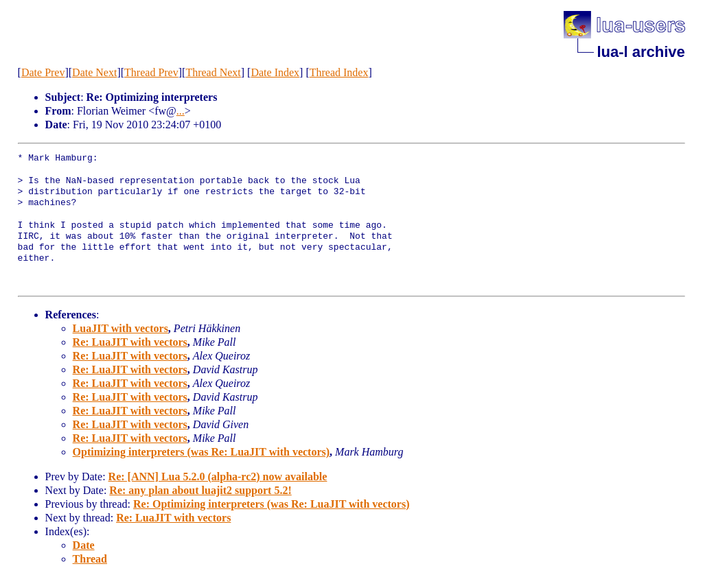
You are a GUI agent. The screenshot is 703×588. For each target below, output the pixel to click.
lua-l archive (641, 52)
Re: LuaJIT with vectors (130, 342)
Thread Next (213, 72)
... (181, 111)
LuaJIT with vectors (120, 328)
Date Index (275, 72)
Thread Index (339, 72)
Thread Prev (151, 72)
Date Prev (43, 72)
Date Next (94, 72)
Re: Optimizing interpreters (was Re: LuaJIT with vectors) (271, 504)
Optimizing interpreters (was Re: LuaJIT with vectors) (201, 452)
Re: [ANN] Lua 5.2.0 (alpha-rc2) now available (218, 477)
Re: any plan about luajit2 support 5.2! (200, 490)
